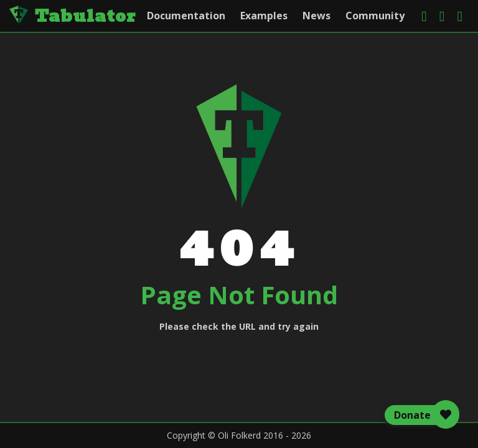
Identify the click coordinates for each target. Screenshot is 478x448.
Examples (264, 16)
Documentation (186, 16)
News (316, 16)
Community (375, 16)
